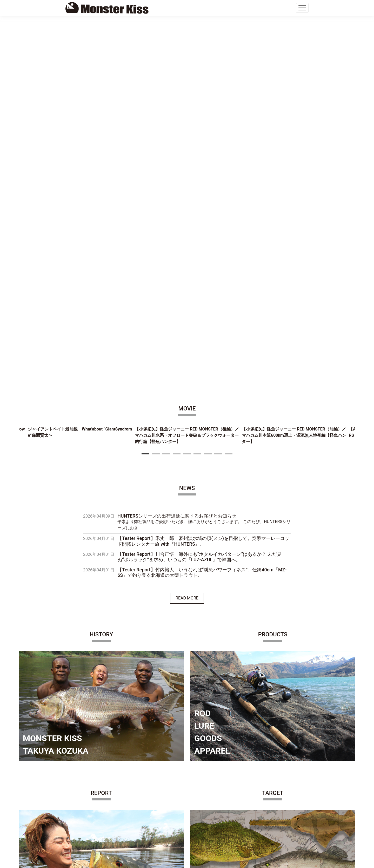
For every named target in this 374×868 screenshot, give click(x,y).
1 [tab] (145, 79)
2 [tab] (156, 79)
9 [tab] (229, 79)
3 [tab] (166, 79)
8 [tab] (218, 79)
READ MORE (187, 224)
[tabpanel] (187, 63)
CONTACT (79, 808)
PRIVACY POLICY (85, 818)
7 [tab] (208, 79)
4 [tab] (177, 79)
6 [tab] (197, 79)
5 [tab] (187, 79)
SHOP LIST (80, 797)
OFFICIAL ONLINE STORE (93, 787)
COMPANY (79, 776)
